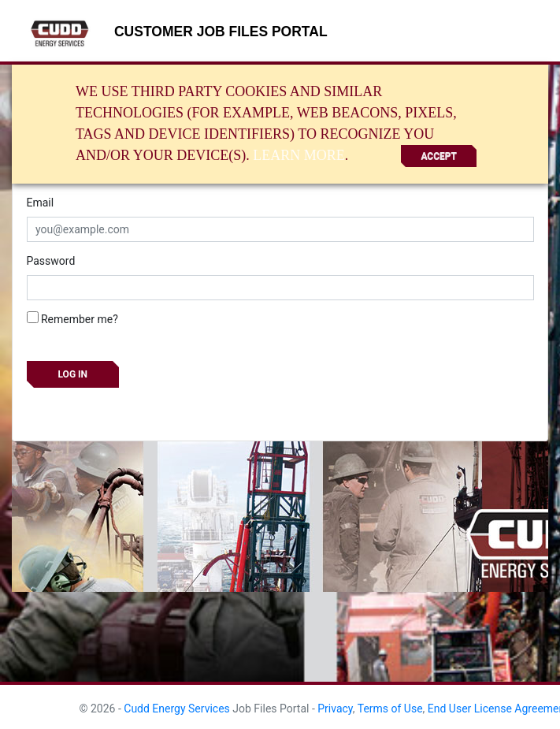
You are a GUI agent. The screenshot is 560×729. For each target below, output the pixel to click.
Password (51, 261)
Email (41, 203)
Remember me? (72, 318)
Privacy (335, 709)
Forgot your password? (83, 407)
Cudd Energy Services (177, 709)
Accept (439, 156)
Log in (73, 374)
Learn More (299, 155)
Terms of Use (390, 709)
